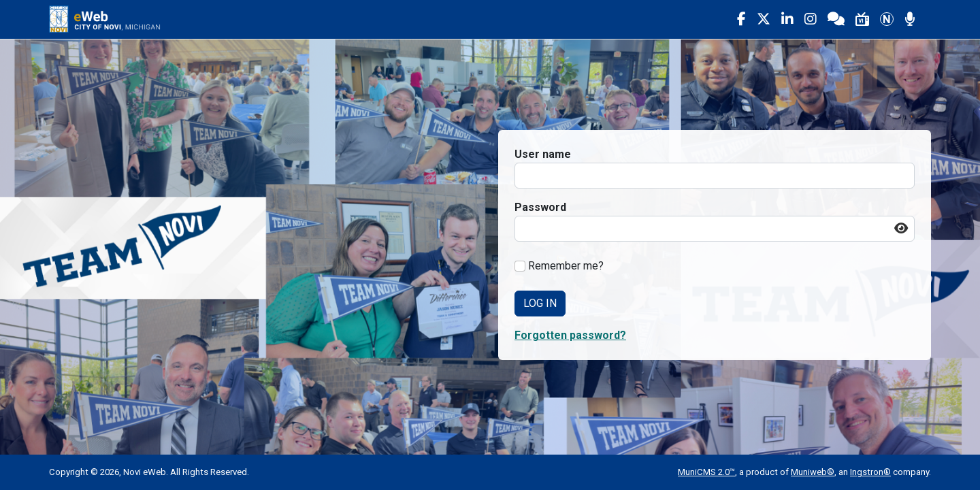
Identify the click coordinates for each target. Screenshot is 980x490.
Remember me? (566, 266)
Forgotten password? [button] (570, 335)
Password (540, 207)
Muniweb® (813, 472)
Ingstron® (870, 472)
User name (543, 154)
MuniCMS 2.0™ (706, 472)
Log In (540, 303)
